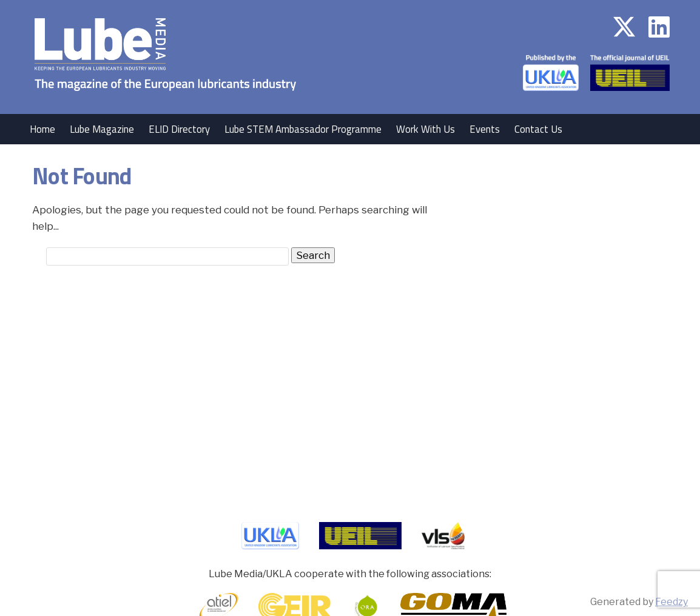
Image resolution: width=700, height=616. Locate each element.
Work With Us (426, 129)
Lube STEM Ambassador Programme (303, 129)
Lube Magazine (102, 129)
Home (42, 129)
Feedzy (671, 602)
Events (485, 129)
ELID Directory (179, 129)
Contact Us (538, 129)
